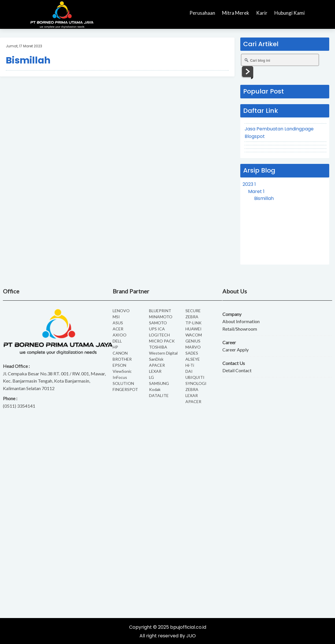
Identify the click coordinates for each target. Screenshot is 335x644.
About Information (241, 321)
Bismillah (28, 60)
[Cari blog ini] (280, 60)
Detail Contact (237, 370)
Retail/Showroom (240, 329)
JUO (191, 636)
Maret (256, 191)
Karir (262, 13)
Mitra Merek (236, 13)
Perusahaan (202, 13)
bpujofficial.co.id (188, 627)
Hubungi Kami (290, 13)
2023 (249, 184)
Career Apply (236, 350)
